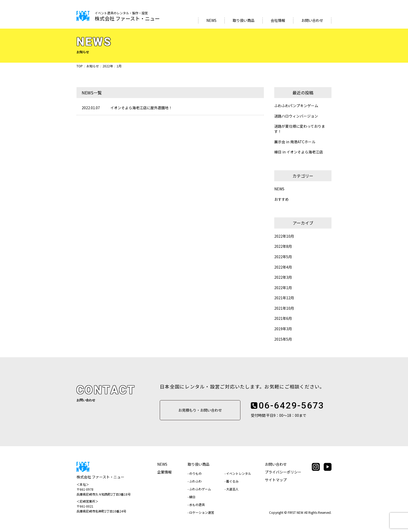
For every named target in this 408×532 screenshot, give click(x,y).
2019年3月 (283, 329)
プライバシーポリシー (283, 472)
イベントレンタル (239, 473)
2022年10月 (284, 236)
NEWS (211, 20)
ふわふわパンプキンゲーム (296, 106)
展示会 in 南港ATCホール (295, 142)
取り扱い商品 (244, 20)
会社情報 (278, 20)
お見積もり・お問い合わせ (200, 410)
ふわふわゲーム (200, 489)
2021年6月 (283, 318)
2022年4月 (283, 267)
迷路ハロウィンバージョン (296, 116)
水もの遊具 (197, 505)
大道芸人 (232, 489)
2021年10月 (284, 308)
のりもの (195, 473)
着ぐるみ (232, 481)
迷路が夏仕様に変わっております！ (300, 129)
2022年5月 (283, 257)
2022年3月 (283, 277)
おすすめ (282, 199)
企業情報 (164, 472)
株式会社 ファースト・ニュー (127, 17)
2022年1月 (283, 288)
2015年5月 (283, 339)
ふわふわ (195, 481)
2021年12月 (284, 298)
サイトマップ (276, 480)
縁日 (192, 497)
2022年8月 (283, 246)
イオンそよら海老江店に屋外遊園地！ (141, 108)
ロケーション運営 (202, 512)
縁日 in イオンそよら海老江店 (299, 152)
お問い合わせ (312, 20)
